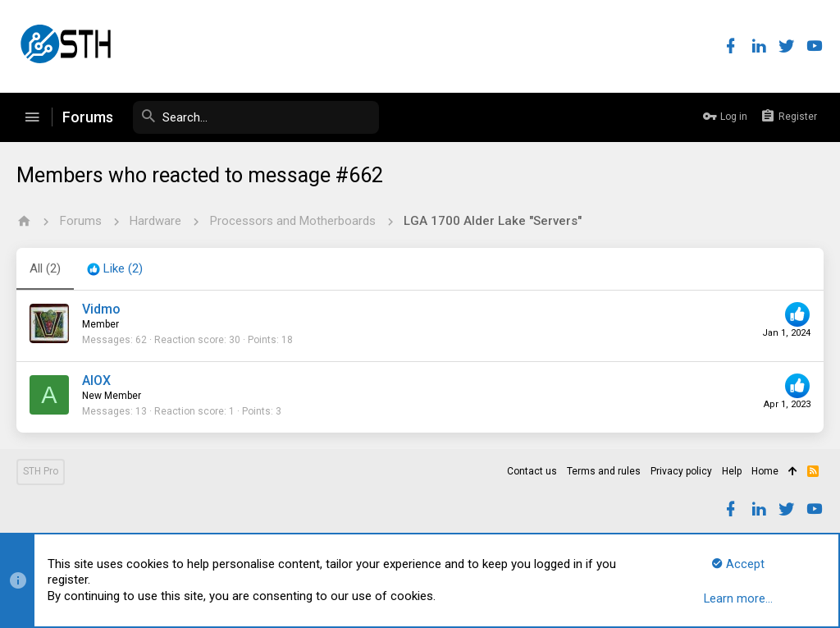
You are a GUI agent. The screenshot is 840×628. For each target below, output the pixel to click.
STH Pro (41, 471)
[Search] (256, 117)
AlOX (96, 380)
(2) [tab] (45, 268)
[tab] (115, 269)
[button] (32, 117)
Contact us (532, 471)
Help (732, 471)
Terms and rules (604, 471)
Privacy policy (681, 471)
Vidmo (101, 309)
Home (765, 471)
